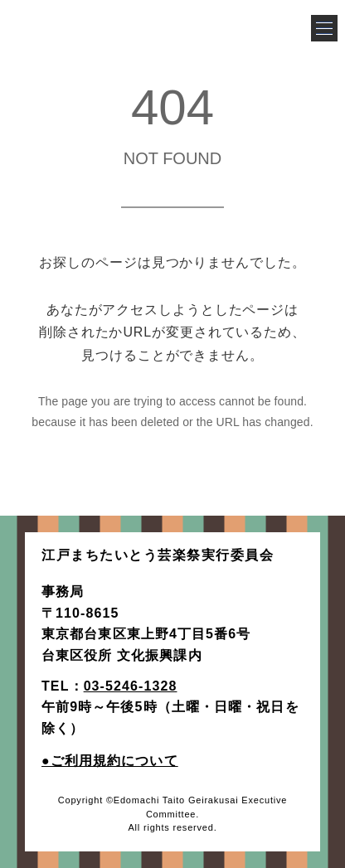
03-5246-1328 (131, 686)
